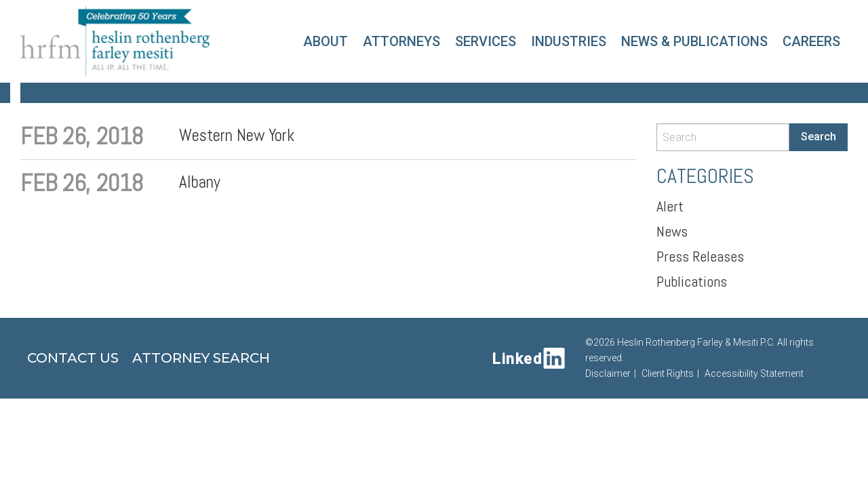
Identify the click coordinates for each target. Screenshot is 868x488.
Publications (692, 281)
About (325, 41)
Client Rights (668, 373)
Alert (670, 206)
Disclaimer (608, 373)
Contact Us (73, 358)
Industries (569, 41)
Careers (811, 41)
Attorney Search (201, 358)
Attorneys (401, 41)
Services (486, 41)
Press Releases (700, 256)
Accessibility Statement (754, 373)
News (672, 231)
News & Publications (694, 41)
